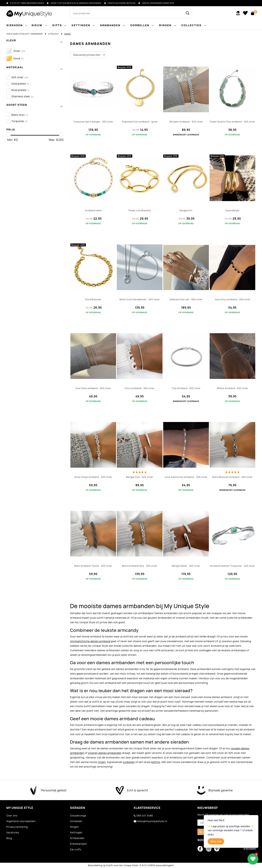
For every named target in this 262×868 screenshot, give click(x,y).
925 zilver (20, 77)
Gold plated (21, 84)
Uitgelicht (53, 34)
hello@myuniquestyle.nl (150, 821)
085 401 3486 (143, 816)
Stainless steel (23, 96)
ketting (156, 762)
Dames (67, 34)
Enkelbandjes (78, 844)
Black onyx (20, 115)
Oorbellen (76, 821)
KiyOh (110, 865)
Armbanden (37, 34)
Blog (9, 838)
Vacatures (13, 832)
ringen (102, 762)
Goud (19, 58)
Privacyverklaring (17, 827)
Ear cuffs (76, 849)
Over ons (12, 816)
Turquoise (20, 121)
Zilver (19, 51)
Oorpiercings (78, 816)
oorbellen (129, 762)
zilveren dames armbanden (105, 753)
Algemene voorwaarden (21, 821)
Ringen (74, 827)
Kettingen (76, 832)
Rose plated (21, 90)
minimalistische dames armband (90, 641)
